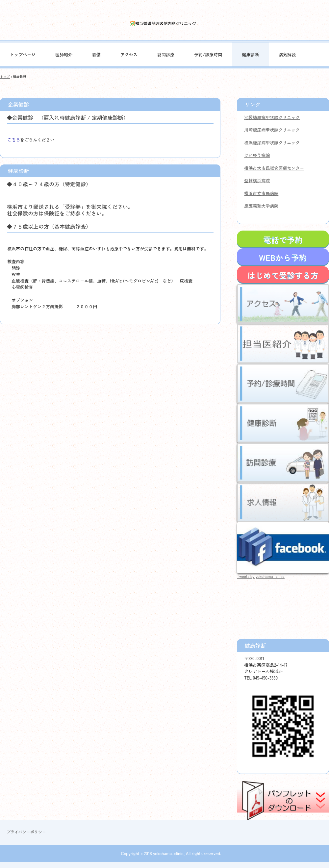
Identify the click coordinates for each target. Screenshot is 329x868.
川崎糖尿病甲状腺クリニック (272, 130)
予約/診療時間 (208, 54)
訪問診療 (166, 54)
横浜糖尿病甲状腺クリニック (272, 143)
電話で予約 (283, 240)
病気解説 (287, 54)
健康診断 (250, 54)
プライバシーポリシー (26, 832)
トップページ (23, 54)
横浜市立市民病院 (261, 193)
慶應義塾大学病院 (261, 206)
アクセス (129, 54)
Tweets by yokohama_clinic (261, 576)
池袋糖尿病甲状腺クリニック (272, 117)
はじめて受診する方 (283, 275)
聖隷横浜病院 (257, 180)
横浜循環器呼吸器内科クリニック (165, 24)
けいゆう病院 (257, 155)
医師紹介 (64, 54)
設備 (96, 54)
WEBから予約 (283, 257)
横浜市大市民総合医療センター (274, 168)
